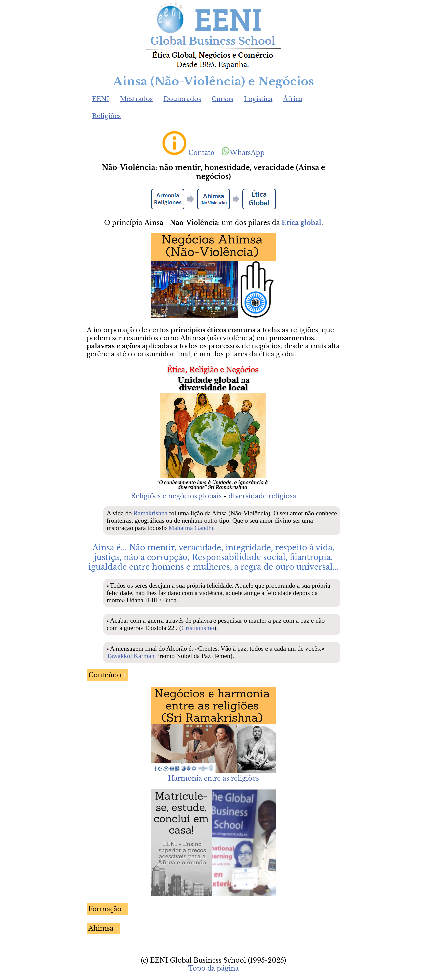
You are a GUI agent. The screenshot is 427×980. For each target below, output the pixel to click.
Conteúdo (105, 675)
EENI (101, 99)
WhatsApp (243, 153)
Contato (202, 153)
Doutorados (182, 99)
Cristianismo (198, 628)
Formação (105, 909)
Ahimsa (101, 928)
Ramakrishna (150, 513)
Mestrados (137, 99)
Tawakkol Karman (131, 656)
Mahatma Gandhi (191, 528)
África (293, 99)
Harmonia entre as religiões (213, 778)
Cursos (222, 99)
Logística (258, 99)
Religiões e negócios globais (176, 496)
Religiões (107, 116)
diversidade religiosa (262, 496)
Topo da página (214, 968)
